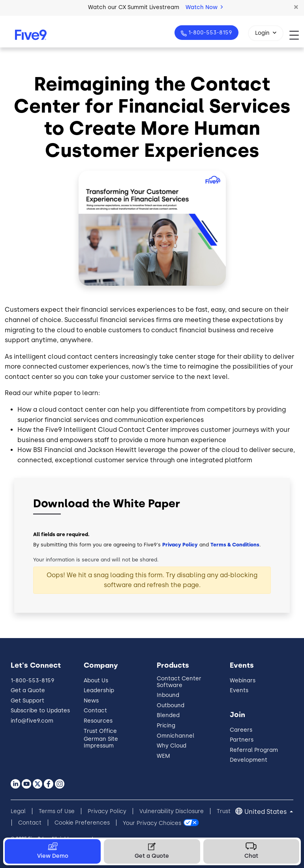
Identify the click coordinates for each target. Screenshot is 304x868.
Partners (242, 740)
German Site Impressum (101, 742)
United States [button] (266, 812)
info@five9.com (32, 721)
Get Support (27, 701)
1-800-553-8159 (209, 33)
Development (249, 760)
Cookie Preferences (82, 823)
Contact (95, 711)
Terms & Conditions (235, 545)
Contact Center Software (179, 682)
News (91, 701)
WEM (163, 756)
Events (239, 690)
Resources (98, 721)
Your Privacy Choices (152, 823)
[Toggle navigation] (297, 35)
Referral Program (254, 750)
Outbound (171, 705)
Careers (241, 730)
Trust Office (100, 731)
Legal (18, 811)
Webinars (243, 681)
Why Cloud (172, 746)
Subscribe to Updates (40, 711)
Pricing (166, 726)
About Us (96, 681)
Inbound (168, 695)
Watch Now (204, 7)
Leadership (99, 690)
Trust (224, 811)
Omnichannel (175, 736)
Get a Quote (28, 690)
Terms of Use (57, 811)
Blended (168, 715)
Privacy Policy (180, 545)
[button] (296, 8)
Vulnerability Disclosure (172, 811)
